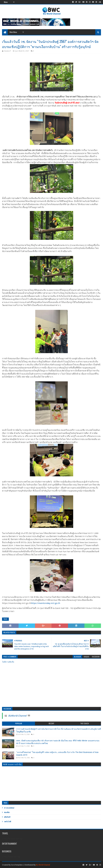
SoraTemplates (17, 865)
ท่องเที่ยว (7, 812)
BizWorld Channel (17, 716)
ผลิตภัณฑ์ (7, 817)
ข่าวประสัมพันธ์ (9, 808)
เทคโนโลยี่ (8, 822)
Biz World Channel (43, 865)
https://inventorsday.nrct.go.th (46, 603)
